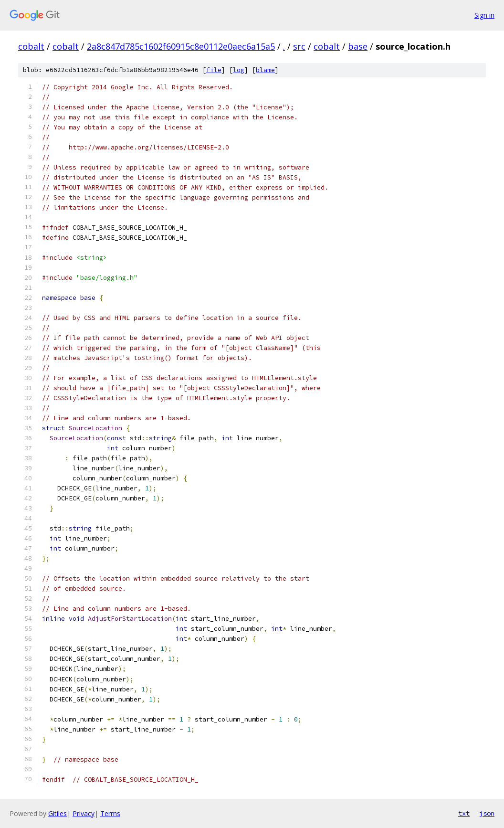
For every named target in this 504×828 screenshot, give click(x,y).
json (487, 813)
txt (464, 813)
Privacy (84, 813)
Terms (110, 813)
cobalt (31, 46)
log (239, 70)
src (299, 46)
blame (265, 70)
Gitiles (58, 813)
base (358, 46)
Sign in (484, 15)
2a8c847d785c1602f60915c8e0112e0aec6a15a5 (181, 46)
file (214, 70)
